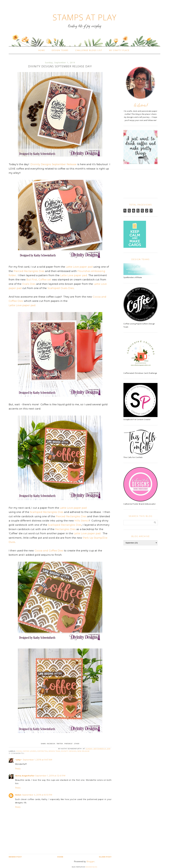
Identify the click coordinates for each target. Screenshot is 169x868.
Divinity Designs (69, 751)
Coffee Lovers (30, 751)
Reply (18, 769)
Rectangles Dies (65, 529)
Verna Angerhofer (25, 776)
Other (77, 744)
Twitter (60, 744)
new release (83, 751)
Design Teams (60, 50)
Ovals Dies (29, 284)
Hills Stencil (82, 521)
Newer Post (15, 857)
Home (42, 50)
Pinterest (68, 744)
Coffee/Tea (42, 751)
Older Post (105, 857)
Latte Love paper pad (80, 267)
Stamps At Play (84, 17)
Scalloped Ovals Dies (61, 288)
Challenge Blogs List (89, 50)
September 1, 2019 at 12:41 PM (50, 776)
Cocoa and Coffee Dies (49, 551)
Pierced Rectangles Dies (29, 271)
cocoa (19, 751)
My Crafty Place (119, 50)
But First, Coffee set (39, 280)
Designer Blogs (91, 867)
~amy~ (18, 760)
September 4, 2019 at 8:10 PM (37, 795)
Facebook (51, 744)
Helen (18, 795)
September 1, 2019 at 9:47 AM (37, 760)
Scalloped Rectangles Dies (47, 512)
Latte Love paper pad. (74, 275)
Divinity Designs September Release (53, 164)
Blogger (91, 862)
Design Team (54, 751)
